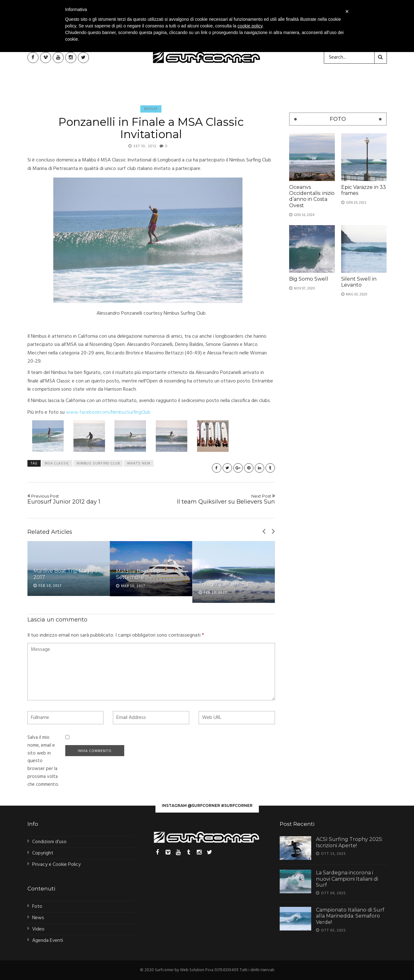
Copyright (43, 853)
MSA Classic (57, 464)
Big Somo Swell (309, 279)
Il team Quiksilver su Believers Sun (216, 499)
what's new (139, 464)
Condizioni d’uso (49, 842)
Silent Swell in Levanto (359, 282)
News (38, 918)
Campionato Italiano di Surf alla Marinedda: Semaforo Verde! (350, 916)
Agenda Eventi (48, 941)
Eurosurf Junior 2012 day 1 (87, 499)
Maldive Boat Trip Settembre (138, 574)
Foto (37, 907)
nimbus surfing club (98, 464)
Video (38, 929)
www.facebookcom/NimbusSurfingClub (108, 412)
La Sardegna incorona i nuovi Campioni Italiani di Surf (347, 879)
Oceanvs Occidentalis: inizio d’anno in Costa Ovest (312, 196)
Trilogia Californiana (223, 584)
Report (151, 109)
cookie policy (250, 26)
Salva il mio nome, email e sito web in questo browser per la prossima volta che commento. (43, 761)
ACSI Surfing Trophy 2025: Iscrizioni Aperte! (349, 842)
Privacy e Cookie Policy (56, 865)
